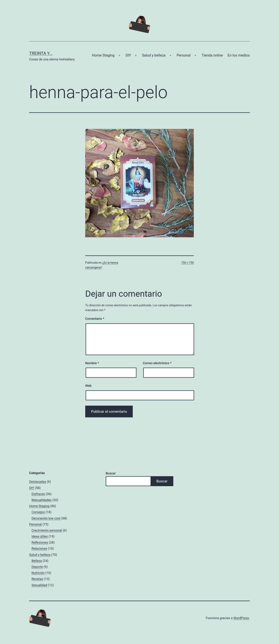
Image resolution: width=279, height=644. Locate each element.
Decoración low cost (46, 518)
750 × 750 (188, 263)
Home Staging (103, 55)
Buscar (111, 473)
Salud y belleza (154, 55)
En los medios (239, 55)
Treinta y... (41, 53)
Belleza (37, 561)
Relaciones (39, 548)
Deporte (37, 567)
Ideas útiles (40, 536)
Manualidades (42, 500)
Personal (184, 55)
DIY (128, 55)
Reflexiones (40, 542)
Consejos (38, 512)
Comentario (95, 319)
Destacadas (38, 482)
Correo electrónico (157, 363)
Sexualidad (39, 585)
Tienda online (212, 55)
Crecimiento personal (47, 530)
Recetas (37, 579)
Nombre (92, 363)
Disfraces (38, 494)
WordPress (241, 618)
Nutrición (38, 573)
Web (88, 386)
